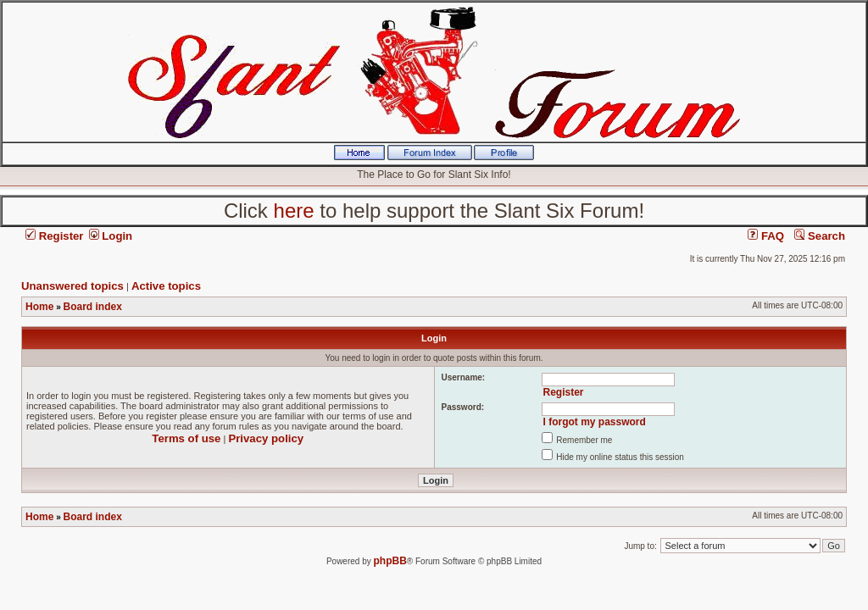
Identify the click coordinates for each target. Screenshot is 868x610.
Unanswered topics (72, 286)
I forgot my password (594, 422)
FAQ (766, 236)
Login (111, 236)
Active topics (166, 286)
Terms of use (186, 438)
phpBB (390, 561)
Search (820, 236)
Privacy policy (266, 438)
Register (54, 236)
